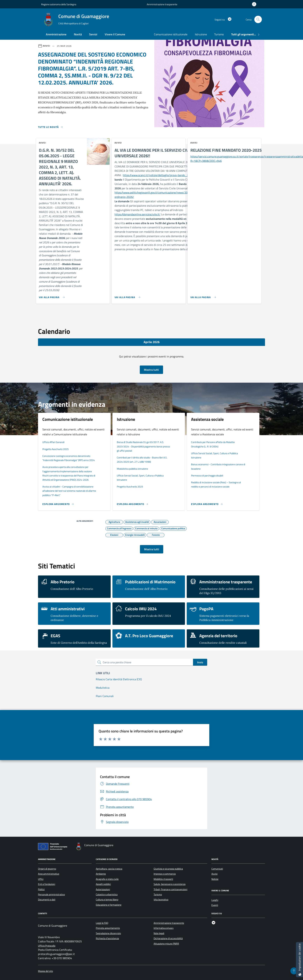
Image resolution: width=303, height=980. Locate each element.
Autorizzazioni (103, 889)
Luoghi (215, 900)
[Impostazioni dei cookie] (299, 960)
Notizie (215, 879)
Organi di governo (47, 869)
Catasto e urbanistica (107, 894)
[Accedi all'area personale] (255, 4)
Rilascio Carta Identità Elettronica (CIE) (119, 679)
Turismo (219, 34)
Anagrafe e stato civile (107, 879)
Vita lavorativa (161, 900)
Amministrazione (56, 34)
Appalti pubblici (103, 884)
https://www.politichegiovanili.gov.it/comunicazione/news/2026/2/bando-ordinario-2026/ (159, 195)
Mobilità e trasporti (163, 879)
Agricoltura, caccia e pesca (109, 869)
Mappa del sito (45, 971)
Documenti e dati (47, 900)
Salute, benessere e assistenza (170, 884)
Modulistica (103, 688)
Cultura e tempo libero (107, 900)
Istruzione (201, 34)
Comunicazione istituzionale (171, 34)
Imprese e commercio (165, 874)
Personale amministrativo (51, 894)
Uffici (41, 879)
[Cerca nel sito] (258, 20)
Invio (200, 662)
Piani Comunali (105, 696)
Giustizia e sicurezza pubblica (168, 869)
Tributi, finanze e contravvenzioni (171, 889)
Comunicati (217, 869)
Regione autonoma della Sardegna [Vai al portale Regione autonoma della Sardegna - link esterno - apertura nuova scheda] (59, 4)
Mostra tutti (151, 370)
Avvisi (214, 874)
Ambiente (101, 874)
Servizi (93, 34)
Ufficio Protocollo (47, 946)
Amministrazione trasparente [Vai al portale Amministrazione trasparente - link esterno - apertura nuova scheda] (162, 4)
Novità (78, 34)
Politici (41, 889)
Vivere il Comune (115, 34)
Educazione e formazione (109, 905)
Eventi (215, 905)
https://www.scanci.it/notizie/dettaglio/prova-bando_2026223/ (161, 175)
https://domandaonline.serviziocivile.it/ (137, 214)
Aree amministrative (49, 874)
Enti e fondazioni (47, 884)
